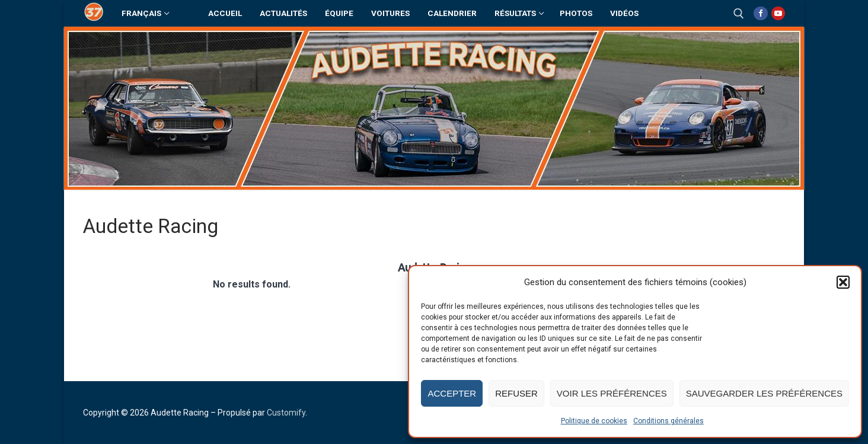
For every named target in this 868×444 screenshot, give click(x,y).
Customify (286, 413)
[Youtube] (778, 13)
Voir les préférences (612, 393)
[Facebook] (760, 13)
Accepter (452, 393)
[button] (843, 282)
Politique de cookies (594, 421)
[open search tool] (739, 14)
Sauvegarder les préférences (764, 393)
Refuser (516, 393)
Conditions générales (668, 421)
